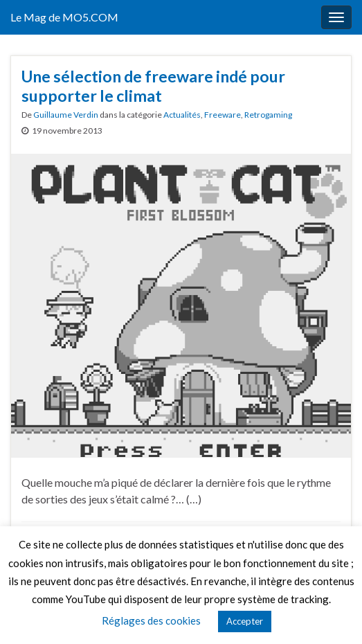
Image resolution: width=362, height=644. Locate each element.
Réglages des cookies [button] (151, 620)
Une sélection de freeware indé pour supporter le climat (153, 86)
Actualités (182, 115)
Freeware (223, 115)
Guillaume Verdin (66, 115)
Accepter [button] (245, 621)
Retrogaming (268, 115)
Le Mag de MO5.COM (64, 17)
